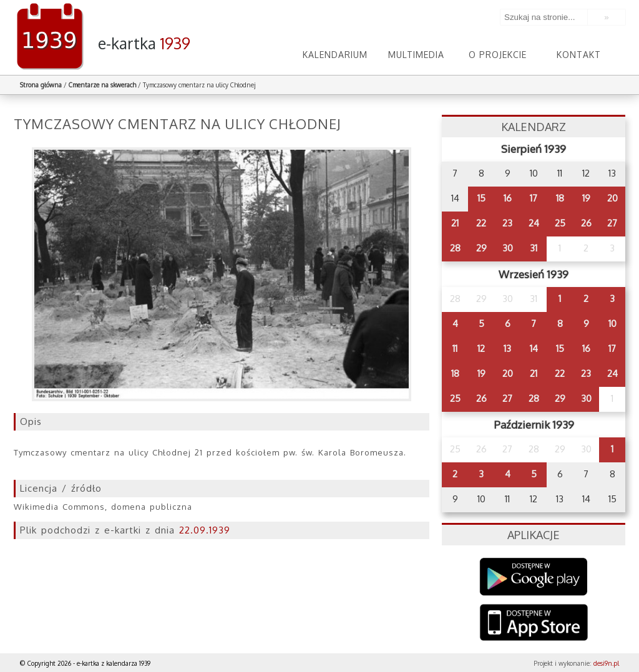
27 (612, 223)
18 (560, 198)
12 (481, 348)
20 (612, 198)
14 (534, 348)
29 (481, 248)
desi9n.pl (606, 663)
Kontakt (579, 55)
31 (534, 248)
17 (534, 198)
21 (455, 223)
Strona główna (41, 85)
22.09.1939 (205, 530)
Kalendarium (335, 55)
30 (508, 248)
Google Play (534, 577)
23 (507, 223)
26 (586, 223)
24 (534, 223)
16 (508, 198)
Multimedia (416, 55)
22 (481, 223)
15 (481, 198)
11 (455, 348)
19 (586, 198)
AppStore (534, 624)
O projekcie (498, 55)
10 (612, 324)
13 (507, 348)
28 (455, 248)
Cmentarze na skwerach (102, 85)
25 (560, 223)
